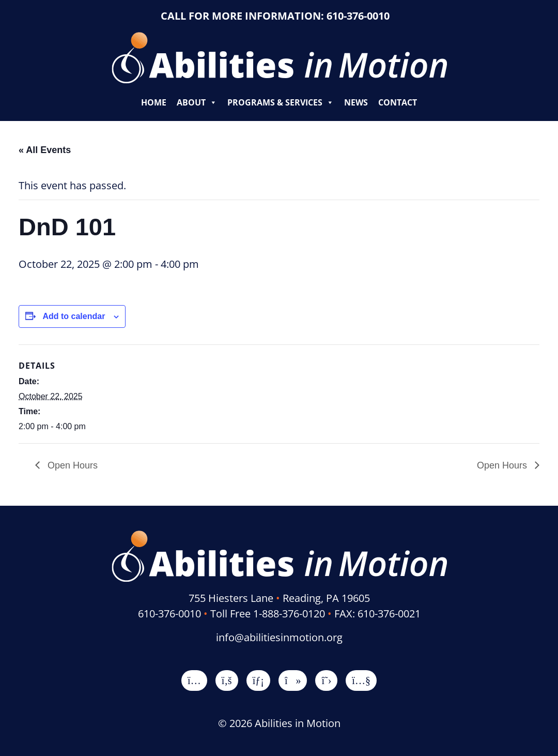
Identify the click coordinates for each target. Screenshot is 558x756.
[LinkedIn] (258, 680)
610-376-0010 (358, 16)
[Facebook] (227, 680)
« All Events (45, 150)
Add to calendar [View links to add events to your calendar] (74, 316)
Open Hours (71, 465)
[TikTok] (293, 680)
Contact (398, 102)
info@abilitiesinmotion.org (279, 637)
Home (154, 102)
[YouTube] (361, 680)
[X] (326, 680)
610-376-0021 (389, 614)
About (197, 102)
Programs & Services (281, 102)
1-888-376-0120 (289, 614)
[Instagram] (194, 680)
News (356, 102)
